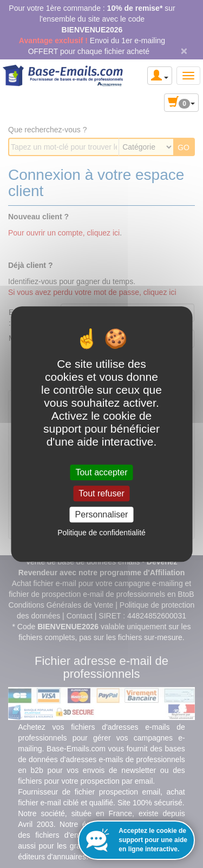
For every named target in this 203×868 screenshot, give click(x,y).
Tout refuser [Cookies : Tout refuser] (101, 493)
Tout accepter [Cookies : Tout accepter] (101, 472)
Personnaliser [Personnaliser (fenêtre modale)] (102, 514)
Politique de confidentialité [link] (101, 533)
